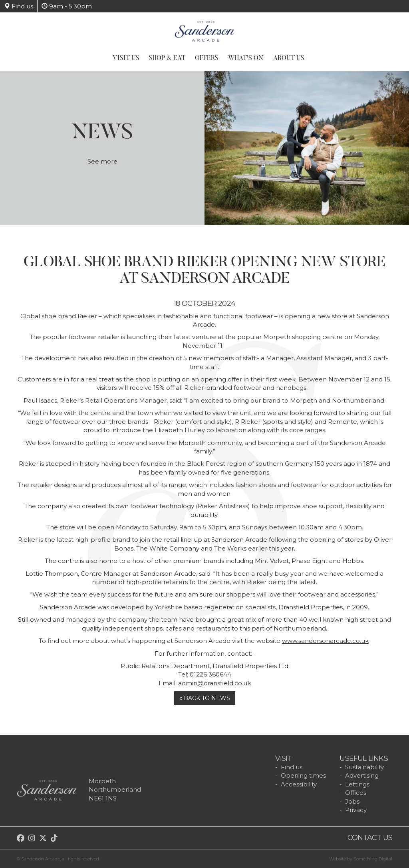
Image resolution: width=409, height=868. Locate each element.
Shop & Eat (167, 58)
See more (102, 166)
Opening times (303, 775)
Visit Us (126, 58)
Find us (19, 6)
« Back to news (205, 698)
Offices (356, 793)
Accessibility (299, 784)
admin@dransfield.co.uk (214, 683)
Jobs (352, 801)
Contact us (370, 838)
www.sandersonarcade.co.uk (325, 641)
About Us (289, 58)
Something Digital (373, 859)
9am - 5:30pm (67, 6)
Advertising (362, 775)
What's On (246, 58)
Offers (207, 58)
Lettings (357, 784)
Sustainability (364, 767)
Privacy (356, 810)
